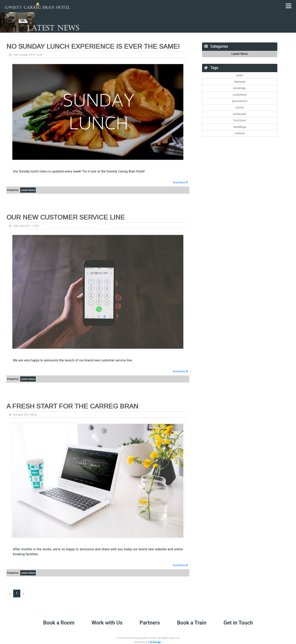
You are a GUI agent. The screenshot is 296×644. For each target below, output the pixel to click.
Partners (150, 623)
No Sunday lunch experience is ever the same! (93, 46)
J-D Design (154, 642)
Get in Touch (238, 623)
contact (240, 133)
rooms (240, 108)
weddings (240, 127)
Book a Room (59, 623)
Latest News (28, 190)
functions (240, 120)
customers (240, 95)
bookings (240, 88)
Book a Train (192, 623)
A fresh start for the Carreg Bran (72, 406)
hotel (240, 75)
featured (240, 82)
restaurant (240, 114)
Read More (180, 182)
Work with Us (107, 623)
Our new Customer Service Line (66, 217)
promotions (240, 101)
